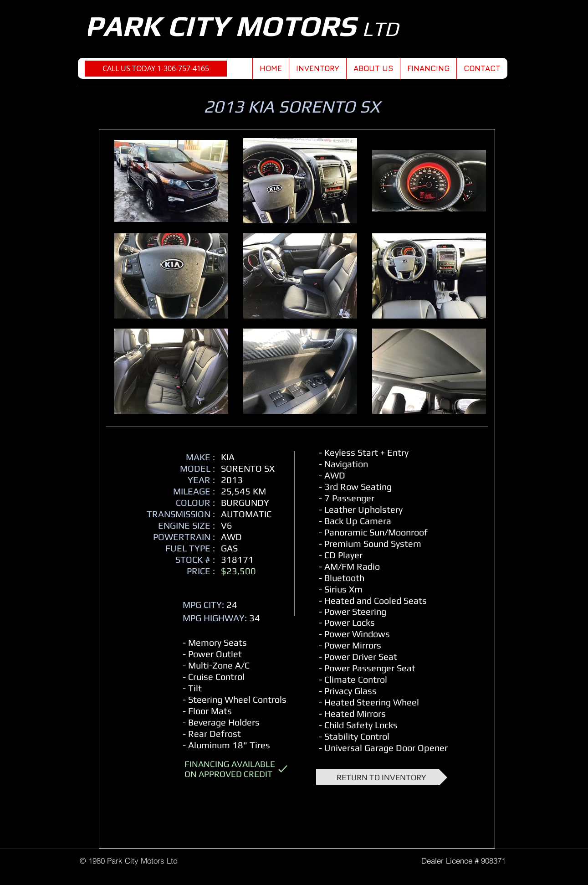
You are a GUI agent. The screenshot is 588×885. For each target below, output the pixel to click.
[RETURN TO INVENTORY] (382, 777)
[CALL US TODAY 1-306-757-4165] (156, 69)
